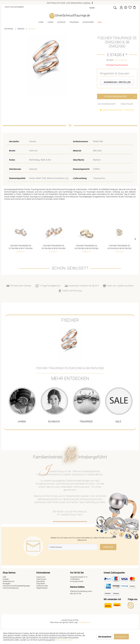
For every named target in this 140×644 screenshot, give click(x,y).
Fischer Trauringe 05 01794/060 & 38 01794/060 (21, 247)
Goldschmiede (17, 7)
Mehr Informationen (64, 640)
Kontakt (6, 579)
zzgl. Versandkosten (121, 60)
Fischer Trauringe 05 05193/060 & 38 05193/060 (87, 247)
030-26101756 (76, 594)
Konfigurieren (121, 637)
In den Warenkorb (120, 96)
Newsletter (41, 581)
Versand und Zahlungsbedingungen (16, 586)
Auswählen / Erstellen (117, 82)
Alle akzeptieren (105, 637)
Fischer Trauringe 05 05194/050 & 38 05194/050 (119, 247)
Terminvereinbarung (10, 588)
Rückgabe (7, 584)
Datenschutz (41, 579)
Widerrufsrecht (8, 581)
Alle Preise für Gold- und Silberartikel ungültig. (70, 3)
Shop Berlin (41, 584)
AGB (4, 577)
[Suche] (101, 8)
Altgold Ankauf (42, 588)
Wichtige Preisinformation (117, 65)
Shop (7, 7)
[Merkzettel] (130, 7)
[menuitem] (104, 8)
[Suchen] (115, 8)
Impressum (41, 577)
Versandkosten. (84, 622)
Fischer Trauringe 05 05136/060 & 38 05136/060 (54, 247)
